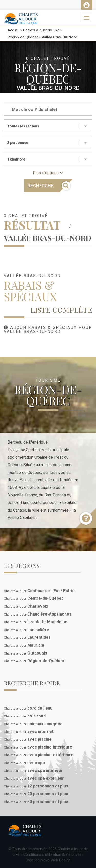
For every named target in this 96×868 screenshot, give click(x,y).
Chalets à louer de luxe (41, 30)
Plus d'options (48, 173)
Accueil (14, 30)
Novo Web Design (56, 860)
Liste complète (61, 310)
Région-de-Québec (23, 37)
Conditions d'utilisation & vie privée (52, 854)
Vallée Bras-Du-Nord (60, 37)
